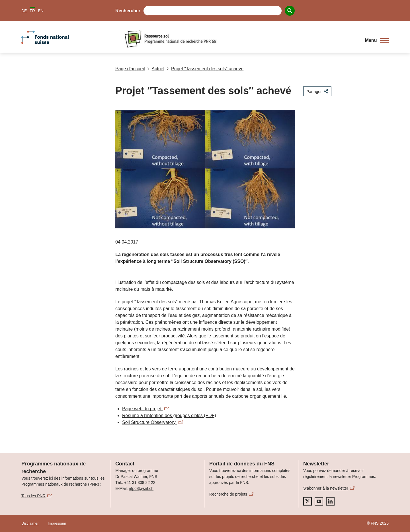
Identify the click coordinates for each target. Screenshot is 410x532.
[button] (377, 40)
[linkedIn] (330, 501)
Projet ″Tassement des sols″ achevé (205, 69)
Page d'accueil (130, 69)
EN (41, 11)
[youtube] (319, 501)
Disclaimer (30, 523)
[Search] (290, 11)
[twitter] (307, 501)
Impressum (57, 523)
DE (24, 11)
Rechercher (128, 11)
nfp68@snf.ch (141, 488)
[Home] (240, 39)
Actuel (156, 69)
